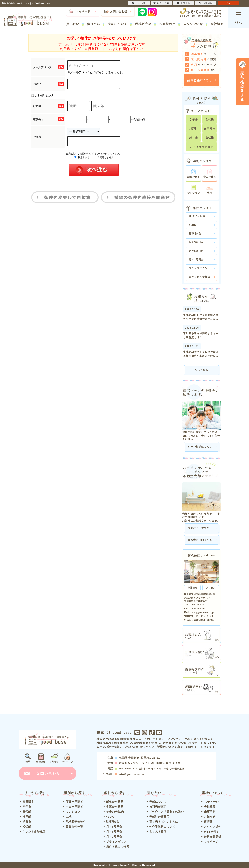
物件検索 (139, 3)
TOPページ (211, 802)
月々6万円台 (196, 251)
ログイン (228, 3)
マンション (73, 812)
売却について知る (199, 528)
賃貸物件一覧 (74, 827)
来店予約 (210, 812)
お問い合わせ (119, 11)
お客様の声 (167, 24)
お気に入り (161, 3)
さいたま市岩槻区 (34, 832)
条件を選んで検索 (200, 277)
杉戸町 (27, 817)
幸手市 (27, 807)
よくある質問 (158, 832)
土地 (69, 817)
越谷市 (27, 822)
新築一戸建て (74, 802)
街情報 (208, 822)
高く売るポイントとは (164, 822)
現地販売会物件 (76, 822)
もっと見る (201, 370)
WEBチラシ (212, 832)
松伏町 (27, 827)
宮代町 (27, 812)
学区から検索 (115, 807)
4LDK (192, 225)
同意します (82, 157)
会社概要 (217, 24)
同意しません (105, 157)
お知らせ (210, 817)
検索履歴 (206, 3)
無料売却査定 (158, 807)
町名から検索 (115, 802)
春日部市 (28, 802)
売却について (118, 24)
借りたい (94, 24)
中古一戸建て (74, 807)
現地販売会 (143, 24)
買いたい (73, 24)
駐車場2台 (195, 234)
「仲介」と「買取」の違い (167, 812)
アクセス (211, 588)
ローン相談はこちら (200, 447)
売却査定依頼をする (200, 540)
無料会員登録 (213, 837)
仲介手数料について (162, 827)
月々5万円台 (196, 242)
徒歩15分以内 (197, 216)
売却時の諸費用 (159, 817)
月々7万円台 (196, 260)
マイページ (83, 11)
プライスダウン (198, 268)
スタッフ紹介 (193, 24)
